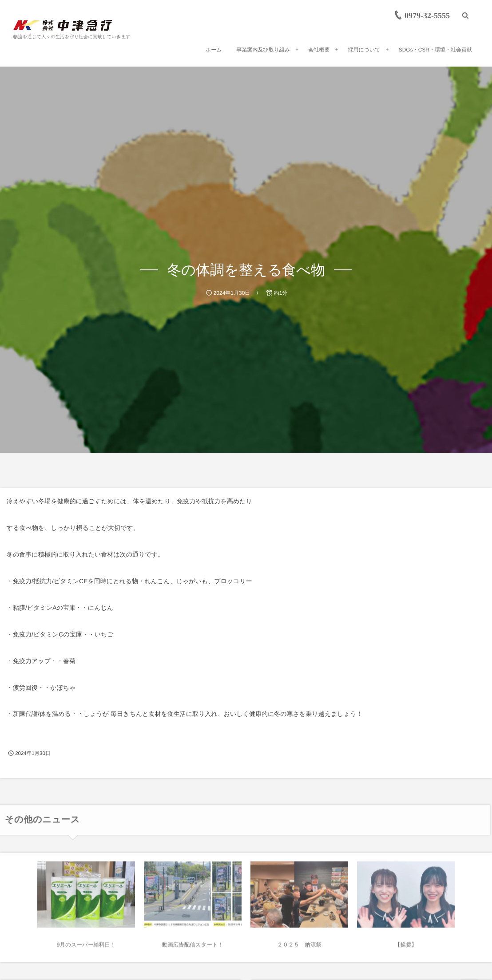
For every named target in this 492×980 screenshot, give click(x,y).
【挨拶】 (406, 948)
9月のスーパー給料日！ (86, 948)
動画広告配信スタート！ (193, 948)
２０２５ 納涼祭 (299, 948)
